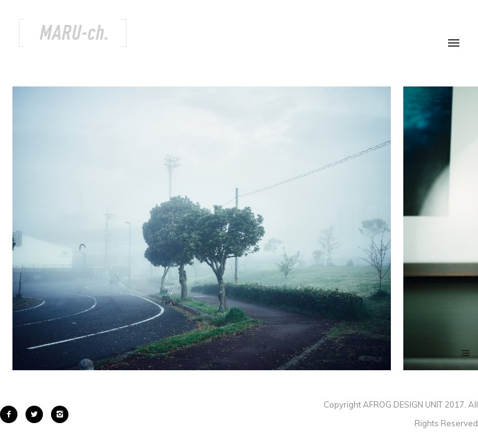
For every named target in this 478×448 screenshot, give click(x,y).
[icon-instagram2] (60, 414)
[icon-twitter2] (37, 414)
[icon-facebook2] (12, 414)
